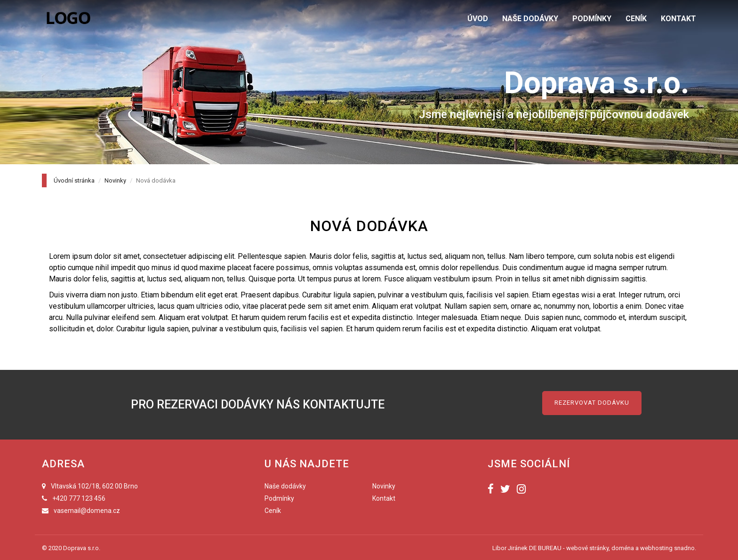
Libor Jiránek (510, 548)
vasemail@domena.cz (87, 511)
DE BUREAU (545, 548)
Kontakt (384, 498)
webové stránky (587, 548)
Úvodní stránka (74, 180)
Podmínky (279, 498)
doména (623, 548)
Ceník (273, 511)
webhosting (656, 548)
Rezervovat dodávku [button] (592, 403)
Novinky (115, 180)
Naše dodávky (285, 486)
